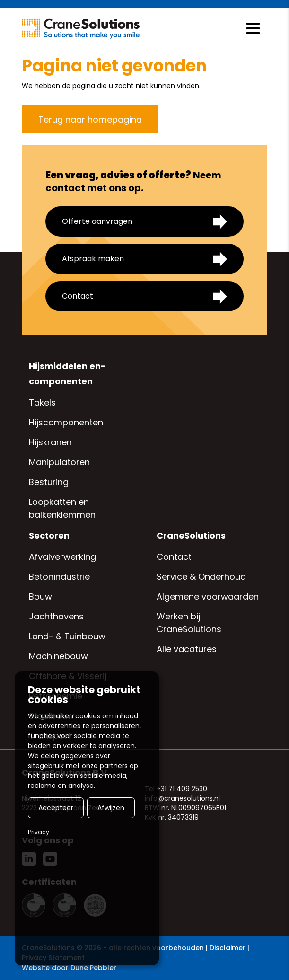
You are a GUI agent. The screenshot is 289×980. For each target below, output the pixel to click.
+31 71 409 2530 (182, 789)
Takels (42, 402)
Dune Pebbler (93, 968)
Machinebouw (58, 656)
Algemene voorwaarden (208, 596)
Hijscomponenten (66, 422)
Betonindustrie (59, 577)
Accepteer (56, 808)
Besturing (49, 482)
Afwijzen (111, 808)
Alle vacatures (187, 649)
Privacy (39, 832)
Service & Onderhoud (201, 577)
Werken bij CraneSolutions (189, 623)
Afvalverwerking (62, 557)
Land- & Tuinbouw (67, 636)
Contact (144, 296)
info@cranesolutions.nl (182, 798)
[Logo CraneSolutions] (81, 29)
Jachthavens (56, 616)
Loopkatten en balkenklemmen (62, 508)
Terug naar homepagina (90, 119)
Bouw (40, 596)
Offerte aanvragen (144, 222)
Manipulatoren (59, 462)
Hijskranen (50, 442)
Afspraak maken (144, 259)
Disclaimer (228, 948)
